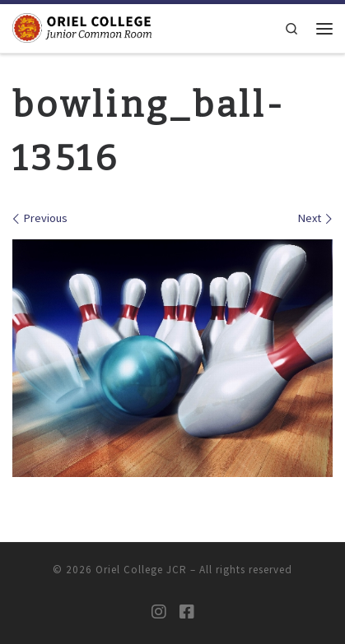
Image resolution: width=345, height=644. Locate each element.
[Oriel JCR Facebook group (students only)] (187, 612)
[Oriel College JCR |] (82, 27)
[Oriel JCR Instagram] (159, 612)
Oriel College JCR (141, 570)
